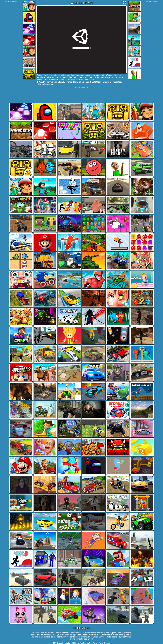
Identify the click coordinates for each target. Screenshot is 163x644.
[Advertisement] (11, 41)
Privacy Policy (98, 643)
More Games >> (45, 84)
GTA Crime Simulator (62, 643)
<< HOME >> (82, 628)
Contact (107, 643)
